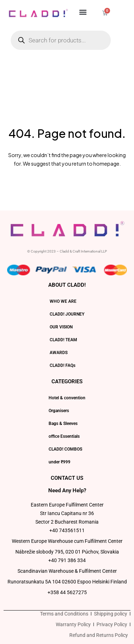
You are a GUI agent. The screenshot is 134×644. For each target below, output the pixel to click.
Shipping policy (111, 614)
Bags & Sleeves (63, 424)
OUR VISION (61, 327)
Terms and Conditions (64, 614)
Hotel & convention (67, 398)
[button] (83, 12)
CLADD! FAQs (63, 365)
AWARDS (59, 353)
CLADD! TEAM (63, 340)
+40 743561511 (67, 530)
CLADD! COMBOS (65, 449)
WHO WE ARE (63, 301)
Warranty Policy (73, 624)
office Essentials (64, 436)
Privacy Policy (112, 624)
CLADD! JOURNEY (67, 314)
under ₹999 (59, 462)
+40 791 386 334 (67, 560)
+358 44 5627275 (67, 592)
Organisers (59, 411)
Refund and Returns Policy (99, 635)
